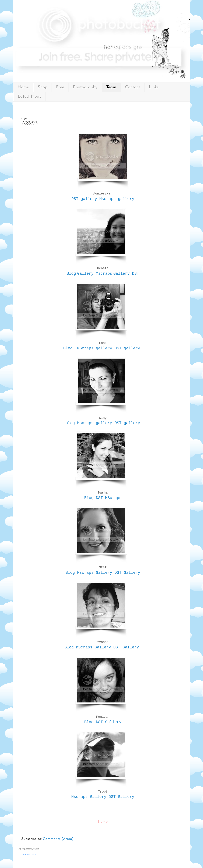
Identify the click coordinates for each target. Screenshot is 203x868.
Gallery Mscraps (95, 274)
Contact (133, 87)
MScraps (113, 498)
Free (60, 87)
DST (99, 498)
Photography (85, 87)
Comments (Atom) (58, 839)
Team (111, 87)
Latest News (29, 97)
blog (70, 423)
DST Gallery (127, 573)
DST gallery (84, 199)
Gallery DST (126, 274)
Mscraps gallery (117, 199)
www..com (29, 855)
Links (154, 87)
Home (23, 87)
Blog (71, 274)
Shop (43, 87)
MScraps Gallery (94, 647)
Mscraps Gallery (95, 573)
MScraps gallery (95, 348)
